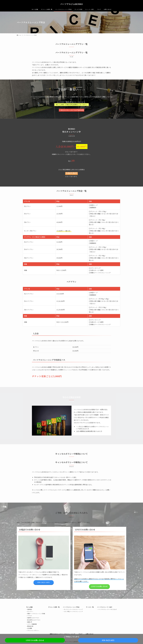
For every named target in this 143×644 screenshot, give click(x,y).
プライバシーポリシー (33, 630)
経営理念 (30, 609)
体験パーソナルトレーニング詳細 (36, 614)
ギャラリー (30, 611)
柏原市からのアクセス (33, 618)
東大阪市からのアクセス (34, 620)
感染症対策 (30, 626)
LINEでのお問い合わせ (35, 640)
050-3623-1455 (108, 640)
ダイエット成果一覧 (54, 607)
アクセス (30, 616)
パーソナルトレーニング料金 (71, 607)
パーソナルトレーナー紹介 (105, 607)
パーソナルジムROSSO (71, 4)
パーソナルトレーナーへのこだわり (108, 609)
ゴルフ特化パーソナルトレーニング (73, 611)
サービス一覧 (90, 607)
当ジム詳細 (29, 607)
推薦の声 (30, 622)
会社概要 (30, 628)
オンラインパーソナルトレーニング (73, 609)
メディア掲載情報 (32, 624)
